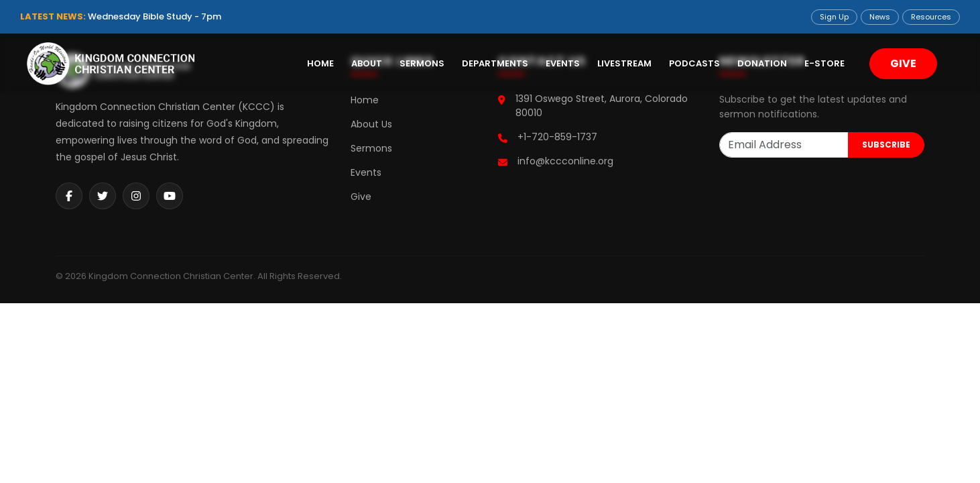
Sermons (422, 63)
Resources (931, 17)
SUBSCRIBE (886, 145)
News (880, 17)
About (367, 63)
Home (320, 63)
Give (361, 197)
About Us (371, 124)
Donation (762, 63)
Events (563, 63)
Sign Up (834, 17)
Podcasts (694, 63)
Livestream (624, 63)
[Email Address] (784, 145)
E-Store (824, 63)
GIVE (903, 63)
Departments (495, 63)
